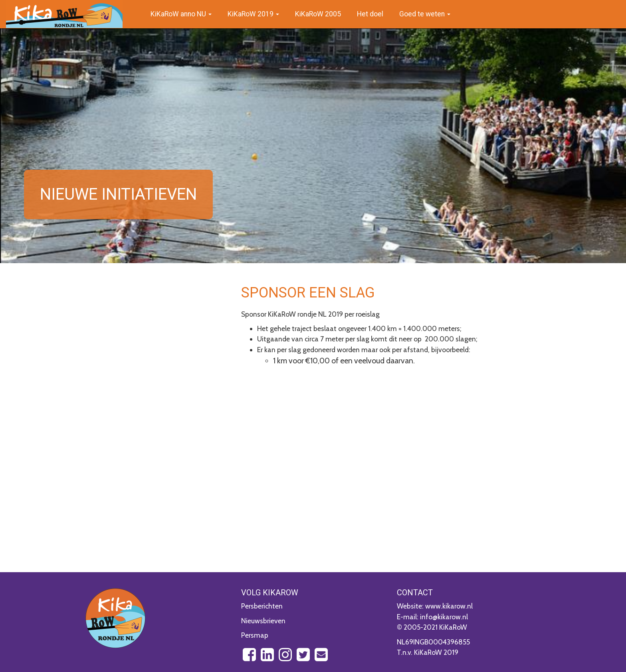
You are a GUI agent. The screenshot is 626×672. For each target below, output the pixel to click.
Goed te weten (425, 14)
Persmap (255, 635)
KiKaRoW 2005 (318, 14)
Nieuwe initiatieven (118, 194)
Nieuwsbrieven (263, 621)
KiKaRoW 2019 (253, 14)
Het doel (370, 14)
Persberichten (262, 606)
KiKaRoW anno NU (181, 14)
